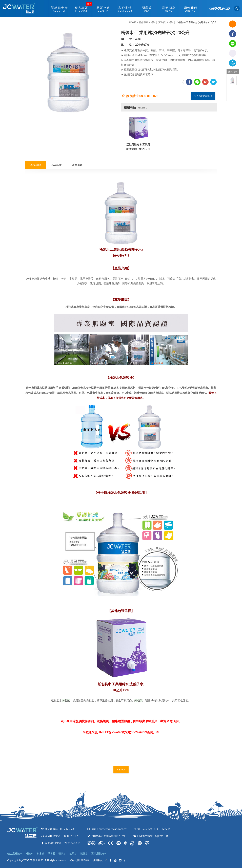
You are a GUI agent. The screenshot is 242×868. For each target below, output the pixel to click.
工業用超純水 (99, 853)
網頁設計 (86, 860)
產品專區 (144, 22)
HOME (133, 22)
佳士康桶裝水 (15, 853)
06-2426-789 (68, 829)
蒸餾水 (84, 853)
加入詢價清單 (203, 96)
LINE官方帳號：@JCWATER (153, 836)
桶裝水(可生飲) (158, 22)
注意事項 (77, 165)
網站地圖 (75, 860)
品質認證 (56, 165)
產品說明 (36, 165)
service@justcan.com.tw (113, 829)
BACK (121, 770)
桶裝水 (172, 22)
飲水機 (40, 853)
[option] (232, 81)
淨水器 (51, 853)
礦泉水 (62, 853)
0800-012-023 (219, 8)
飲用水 (73, 853)
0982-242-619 (72, 843)
